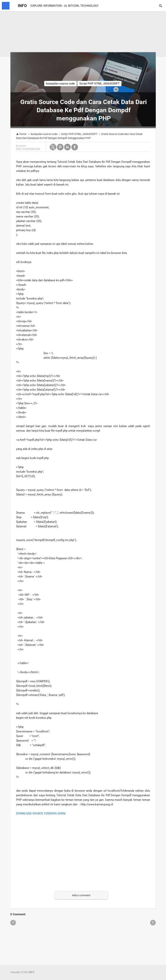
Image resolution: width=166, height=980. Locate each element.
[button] (53, 147)
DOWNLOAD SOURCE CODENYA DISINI (41, 813)
